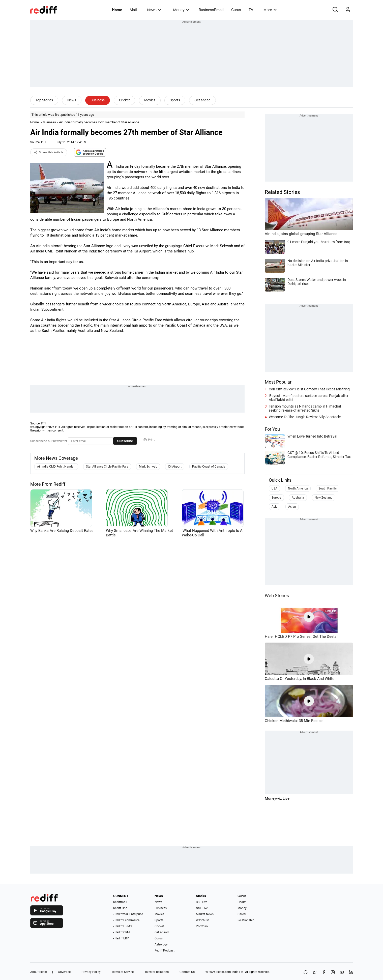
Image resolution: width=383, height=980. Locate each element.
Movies (150, 100)
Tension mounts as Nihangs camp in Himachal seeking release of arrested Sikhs (305, 408)
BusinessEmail (211, 10)
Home (117, 10)
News (154, 10)
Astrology (161, 944)
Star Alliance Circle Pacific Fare (107, 467)
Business (98, 100)
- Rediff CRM (121, 932)
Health (242, 902)
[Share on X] (315, 973)
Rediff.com (224, 972)
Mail (133, 10)
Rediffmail (120, 902)
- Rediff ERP (121, 938)
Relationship (246, 920)
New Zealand (324, 498)
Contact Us (187, 972)
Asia (275, 507)
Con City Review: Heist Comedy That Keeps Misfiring (309, 389)
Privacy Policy (91, 972)
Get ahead (202, 100)
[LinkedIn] (351, 973)
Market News (205, 914)
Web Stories (277, 596)
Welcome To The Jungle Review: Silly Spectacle (305, 417)
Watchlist (202, 920)
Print (149, 440)
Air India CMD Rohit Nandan (56, 467)
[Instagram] (333, 973)
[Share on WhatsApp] (306, 973)
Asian (292, 507)
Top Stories (44, 100)
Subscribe (125, 441)
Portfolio (202, 926)
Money (181, 10)
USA (274, 488)
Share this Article (49, 152)
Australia (298, 498)
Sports (175, 100)
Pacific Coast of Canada (209, 467)
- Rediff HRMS (122, 926)
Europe (276, 498)
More (270, 10)
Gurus (236, 10)
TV (251, 10)
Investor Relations (157, 972)
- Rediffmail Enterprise (128, 914)
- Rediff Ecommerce (126, 920)
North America (298, 488)
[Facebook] (324, 973)
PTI (43, 142)
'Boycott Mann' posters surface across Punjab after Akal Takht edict (309, 398)
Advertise (64, 972)
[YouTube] (342, 973)
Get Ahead (162, 932)
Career (242, 914)
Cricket (124, 100)
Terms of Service (123, 972)
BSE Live (202, 902)
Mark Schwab (148, 467)
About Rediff (39, 972)
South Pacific (328, 488)
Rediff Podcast (165, 950)
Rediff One (120, 908)
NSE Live (202, 908)
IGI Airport (175, 467)
